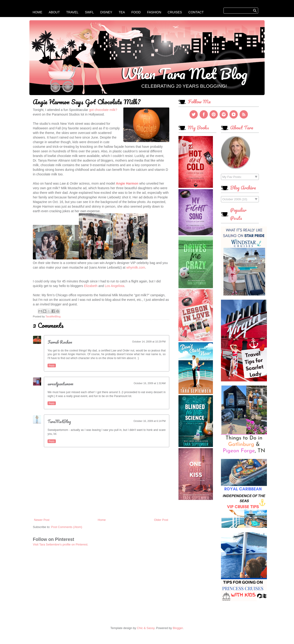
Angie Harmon (127, 183)
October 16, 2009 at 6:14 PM (150, 421)
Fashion (154, 12)
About (54, 12)
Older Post (161, 520)
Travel (72, 12)
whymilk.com (136, 267)
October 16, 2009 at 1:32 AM (150, 383)
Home (37, 12)
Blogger (178, 628)
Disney (106, 12)
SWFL (89, 12)
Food (136, 12)
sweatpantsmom (60, 384)
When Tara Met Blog (184, 73)
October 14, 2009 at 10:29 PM (149, 342)
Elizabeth (91, 286)
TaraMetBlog (59, 421)
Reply (52, 366)
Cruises (175, 12)
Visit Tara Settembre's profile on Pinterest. (61, 544)
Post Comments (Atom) (67, 527)
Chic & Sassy (146, 628)
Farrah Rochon (60, 342)
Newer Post (42, 520)
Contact (196, 12)
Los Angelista (114, 286)
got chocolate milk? (103, 110)
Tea (122, 12)
